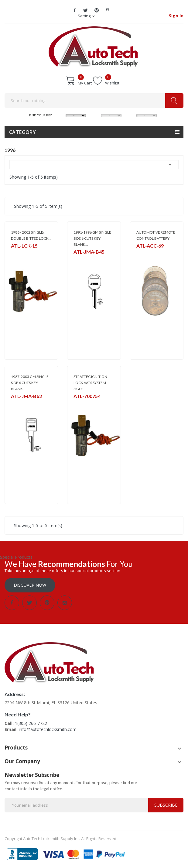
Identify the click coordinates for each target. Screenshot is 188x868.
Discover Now (30, 585)
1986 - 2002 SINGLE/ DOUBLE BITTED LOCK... (31, 235)
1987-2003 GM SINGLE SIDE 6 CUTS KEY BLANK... (30, 383)
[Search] (94, 101)
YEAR (131, 115)
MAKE (60, 115)
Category (22, 132)
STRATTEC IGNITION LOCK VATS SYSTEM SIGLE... (90, 383)
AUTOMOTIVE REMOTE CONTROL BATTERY (156, 235)
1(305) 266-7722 (31, 723)
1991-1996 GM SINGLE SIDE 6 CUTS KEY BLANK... (92, 238)
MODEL (96, 115)
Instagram (108, 10)
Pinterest (97, 10)
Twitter (86, 10)
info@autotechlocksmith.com (48, 729)
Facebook (75, 10)
